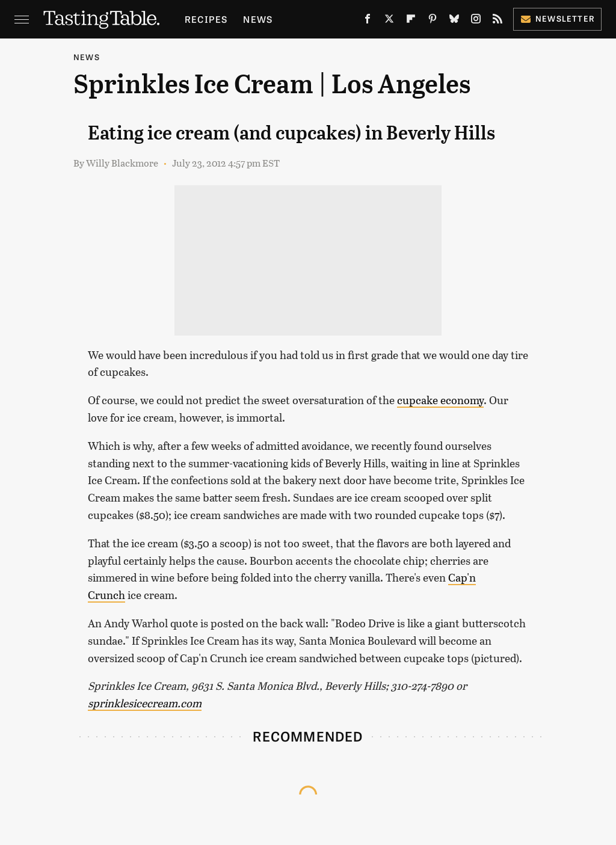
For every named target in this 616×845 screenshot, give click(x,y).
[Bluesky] (454, 21)
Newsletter (557, 18)
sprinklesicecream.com (145, 703)
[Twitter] (389, 21)
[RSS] (497, 21)
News (258, 19)
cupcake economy (440, 400)
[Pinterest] (433, 21)
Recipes (206, 19)
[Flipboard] (411, 21)
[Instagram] (476, 21)
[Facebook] (368, 21)
